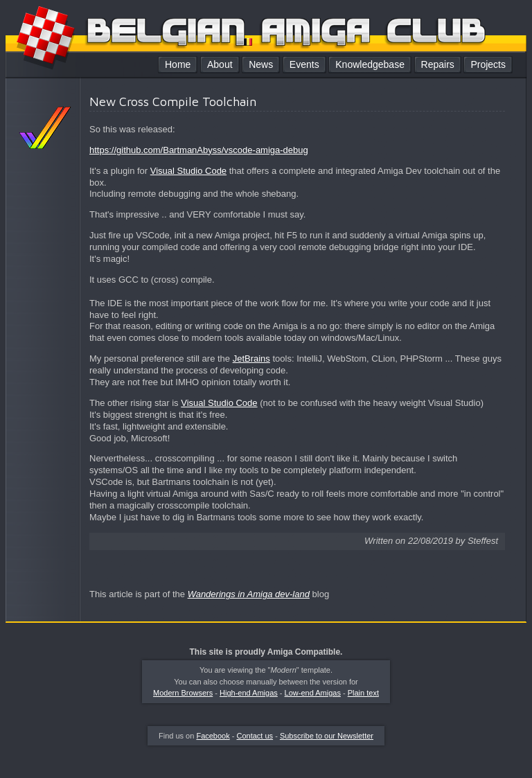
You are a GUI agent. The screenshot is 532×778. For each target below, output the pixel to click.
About (220, 64)
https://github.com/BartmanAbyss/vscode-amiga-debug (199, 150)
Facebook (213, 736)
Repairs (438, 64)
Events (304, 64)
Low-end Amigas (313, 693)
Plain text (363, 693)
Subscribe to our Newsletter (327, 736)
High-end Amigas (249, 693)
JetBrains (251, 359)
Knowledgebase (370, 64)
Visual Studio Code (188, 171)
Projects (488, 64)
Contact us (255, 736)
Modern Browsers (183, 693)
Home (178, 64)
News (261, 64)
